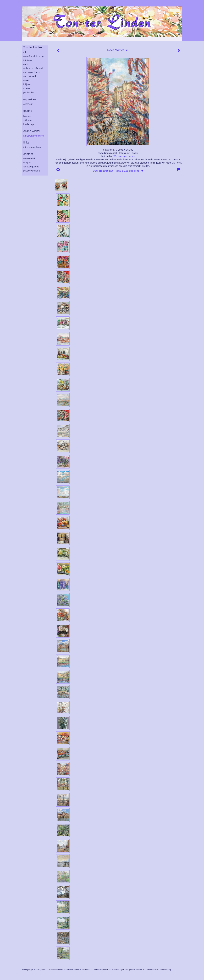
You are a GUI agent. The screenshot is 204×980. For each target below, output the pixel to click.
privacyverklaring (32, 171)
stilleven (28, 120)
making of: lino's (32, 72)
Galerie (28, 111)
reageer (27, 163)
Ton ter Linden (33, 47)
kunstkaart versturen (34, 136)
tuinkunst (28, 60)
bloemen (28, 116)
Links (26, 143)
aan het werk (30, 76)
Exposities (30, 99)
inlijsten (27, 84)
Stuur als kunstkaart (118, 171)
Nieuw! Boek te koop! (34, 56)
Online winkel (32, 131)
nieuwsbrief (29, 159)
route (26, 80)
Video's (27, 88)
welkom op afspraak (34, 68)
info (25, 52)
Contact (28, 154)
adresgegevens (31, 167)
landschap (29, 124)
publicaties (29, 93)
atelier (27, 64)
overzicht (28, 104)
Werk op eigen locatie (124, 156)
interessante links (32, 147)
